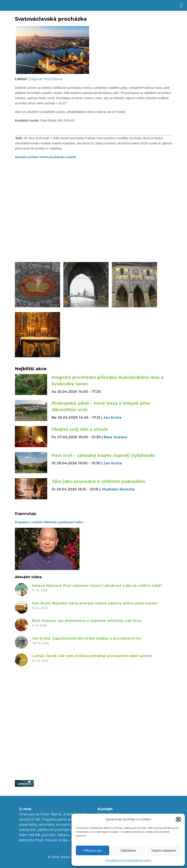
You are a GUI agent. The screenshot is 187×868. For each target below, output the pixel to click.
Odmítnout (128, 850)
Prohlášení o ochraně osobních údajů (128, 860)
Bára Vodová (115, 437)
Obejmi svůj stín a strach (80, 429)
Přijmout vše (93, 850)
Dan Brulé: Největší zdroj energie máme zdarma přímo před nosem (95, 603)
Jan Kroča (112, 418)
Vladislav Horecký (118, 489)
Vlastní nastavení (164, 850)
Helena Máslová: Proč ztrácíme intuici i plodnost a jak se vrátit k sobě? (97, 586)
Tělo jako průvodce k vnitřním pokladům (98, 481)
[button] (178, 819)
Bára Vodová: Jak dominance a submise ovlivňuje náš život (87, 621)
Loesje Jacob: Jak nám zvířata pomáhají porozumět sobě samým (92, 656)
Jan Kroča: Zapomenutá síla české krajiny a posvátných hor (87, 638)
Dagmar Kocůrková (46, 79)
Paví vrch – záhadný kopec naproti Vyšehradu (103, 455)
